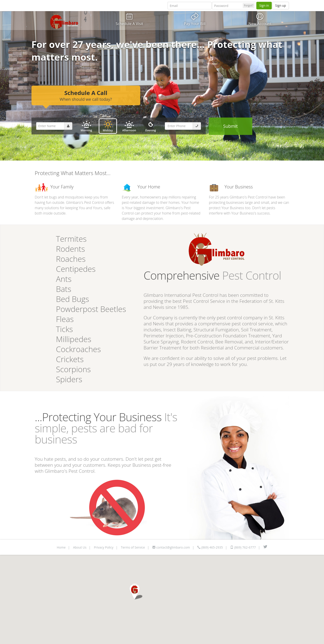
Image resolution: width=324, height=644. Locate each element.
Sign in (264, 5)
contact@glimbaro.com (171, 547)
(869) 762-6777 (243, 547)
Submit (231, 126)
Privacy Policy (103, 547)
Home (61, 547)
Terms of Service (133, 547)
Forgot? (249, 5)
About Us (80, 547)
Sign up (280, 5)
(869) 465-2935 (210, 547)
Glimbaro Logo (64, 21)
